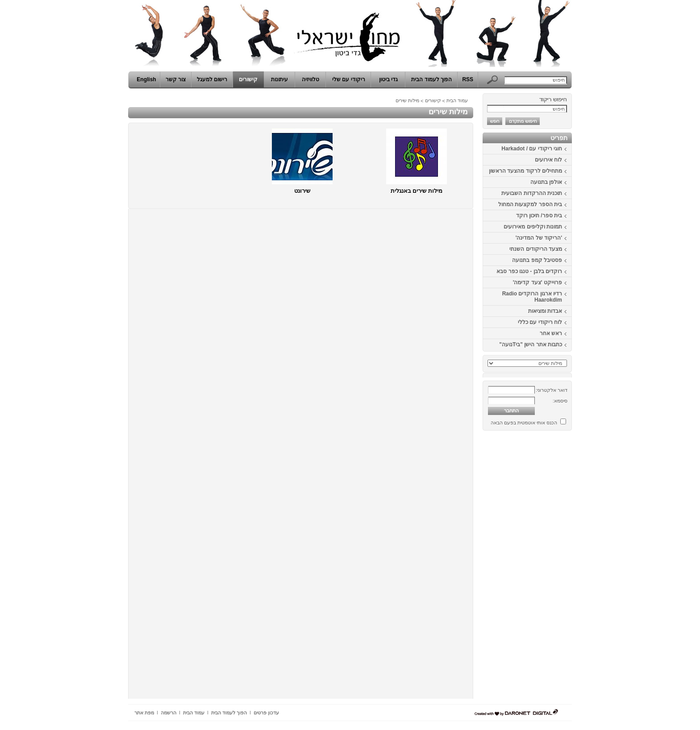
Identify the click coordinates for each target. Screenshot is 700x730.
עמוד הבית (457, 100)
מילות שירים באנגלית (417, 191)
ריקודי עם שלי (349, 79)
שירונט (302, 191)
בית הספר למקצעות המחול (530, 204)
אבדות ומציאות (545, 311)
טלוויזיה (310, 79)
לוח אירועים (548, 160)
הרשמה (169, 713)
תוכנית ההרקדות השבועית (532, 193)
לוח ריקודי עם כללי (540, 322)
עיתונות (279, 79)
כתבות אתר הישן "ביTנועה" (531, 344)
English (146, 79)
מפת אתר (144, 713)
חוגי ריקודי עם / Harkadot (532, 149)
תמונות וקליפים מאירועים (533, 227)
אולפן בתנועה (546, 182)
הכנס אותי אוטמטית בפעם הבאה (524, 423)
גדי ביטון (388, 79)
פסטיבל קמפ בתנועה (537, 260)
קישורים (248, 79)
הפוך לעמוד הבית (431, 79)
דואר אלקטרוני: (552, 390)
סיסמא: (560, 401)
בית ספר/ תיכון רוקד (539, 216)
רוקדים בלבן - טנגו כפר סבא (529, 271)
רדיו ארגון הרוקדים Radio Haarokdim (532, 297)
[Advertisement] (545, 568)
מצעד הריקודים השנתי (536, 249)
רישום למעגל (212, 79)
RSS (468, 79)
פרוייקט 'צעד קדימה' (537, 282)
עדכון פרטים (266, 713)
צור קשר (176, 79)
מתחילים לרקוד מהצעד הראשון (525, 171)
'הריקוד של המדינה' (539, 238)
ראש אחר (551, 333)
